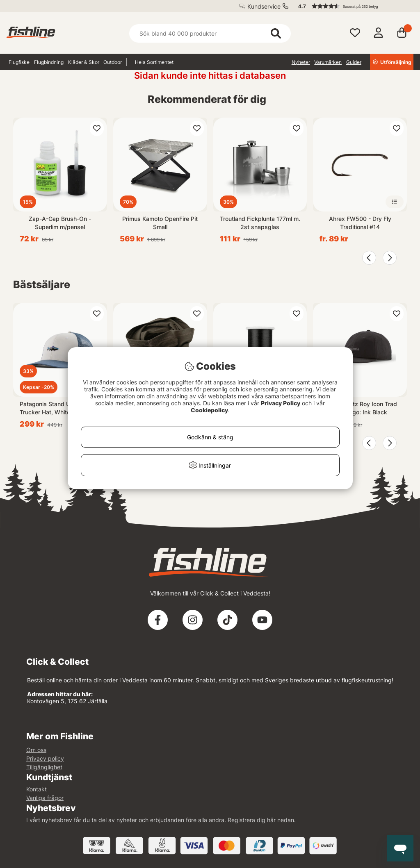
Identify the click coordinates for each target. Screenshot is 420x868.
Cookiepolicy (209, 410)
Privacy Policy (281, 403)
